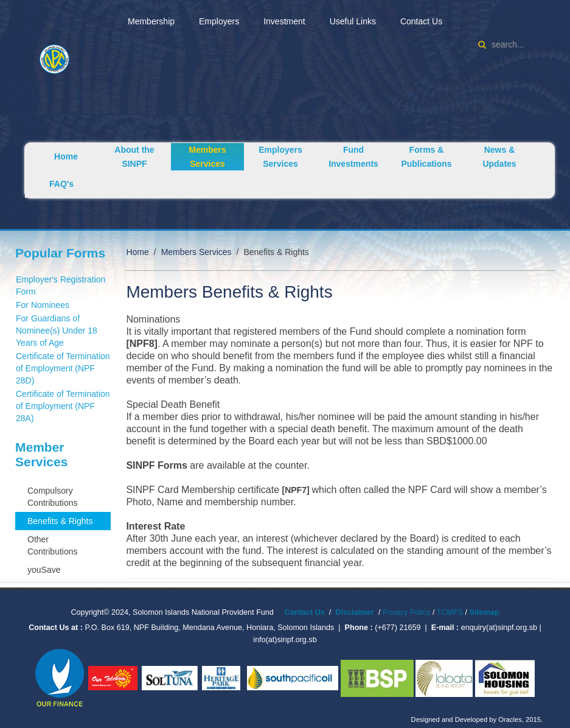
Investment (284, 21)
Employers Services (280, 157)
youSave (44, 570)
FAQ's (61, 184)
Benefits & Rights (60, 521)
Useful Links (353, 21)
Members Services (207, 157)
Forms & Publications (426, 157)
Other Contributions (53, 545)
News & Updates (499, 157)
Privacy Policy (406, 612)
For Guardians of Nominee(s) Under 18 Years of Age (57, 331)
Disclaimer (355, 612)
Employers (219, 21)
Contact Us (421, 21)
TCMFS (451, 612)
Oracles (510, 719)
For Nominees (43, 305)
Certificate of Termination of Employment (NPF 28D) (63, 368)
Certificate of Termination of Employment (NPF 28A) (63, 406)
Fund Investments (353, 157)
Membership (151, 21)
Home (66, 156)
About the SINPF (134, 157)
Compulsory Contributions (53, 497)
